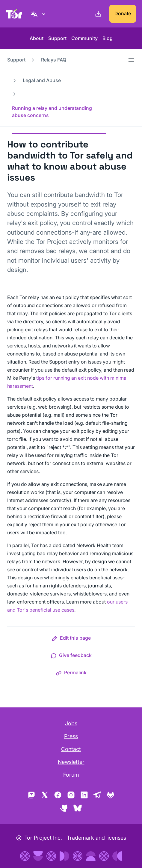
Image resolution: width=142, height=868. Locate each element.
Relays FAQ (54, 60)
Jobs (71, 723)
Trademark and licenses (96, 838)
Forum (71, 775)
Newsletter (71, 762)
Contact (71, 749)
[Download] (97, 14)
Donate (123, 13)
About (37, 38)
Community (84, 38)
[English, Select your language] (39, 14)
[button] (71, 639)
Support (57, 38)
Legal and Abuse (42, 80)
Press (71, 736)
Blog (108, 38)
